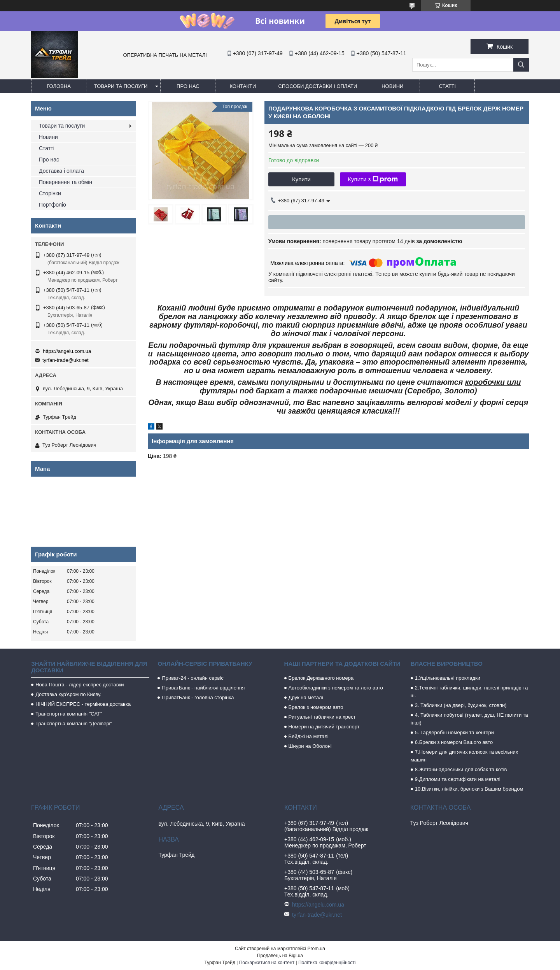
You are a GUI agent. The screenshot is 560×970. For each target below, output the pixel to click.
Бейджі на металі (309, 736)
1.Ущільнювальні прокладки (448, 678)
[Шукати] (521, 65)
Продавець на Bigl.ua (280, 956)
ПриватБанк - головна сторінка (198, 697)
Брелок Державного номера (321, 678)
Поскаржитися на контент (267, 963)
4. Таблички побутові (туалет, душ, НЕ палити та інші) (469, 719)
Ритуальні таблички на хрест (322, 717)
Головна (59, 86)
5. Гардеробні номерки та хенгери (454, 732)
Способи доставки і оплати (318, 86)
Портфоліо (52, 205)
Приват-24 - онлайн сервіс (192, 678)
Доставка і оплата (61, 171)
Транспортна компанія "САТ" (69, 714)
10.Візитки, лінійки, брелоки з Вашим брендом (469, 789)
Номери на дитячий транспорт (324, 727)
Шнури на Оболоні (310, 746)
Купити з (373, 179)
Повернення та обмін (66, 182)
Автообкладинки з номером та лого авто (336, 688)
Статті (448, 86)
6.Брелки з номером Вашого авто (454, 742)
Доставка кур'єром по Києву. (68, 694)
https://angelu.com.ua (67, 351)
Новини (392, 86)
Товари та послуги (121, 86)
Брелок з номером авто (316, 707)
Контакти (243, 86)
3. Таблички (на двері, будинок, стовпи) (461, 705)
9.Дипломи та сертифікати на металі (458, 779)
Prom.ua (316, 949)
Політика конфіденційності (327, 963)
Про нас (188, 86)
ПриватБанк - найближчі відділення (203, 688)
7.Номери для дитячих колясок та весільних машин (464, 756)
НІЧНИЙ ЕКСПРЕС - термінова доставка (83, 704)
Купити (301, 179)
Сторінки (50, 193)
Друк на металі (306, 697)
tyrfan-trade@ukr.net (66, 360)
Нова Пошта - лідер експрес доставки (80, 685)
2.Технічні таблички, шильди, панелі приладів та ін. (469, 692)
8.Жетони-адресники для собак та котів (461, 769)
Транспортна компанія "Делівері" (74, 724)
